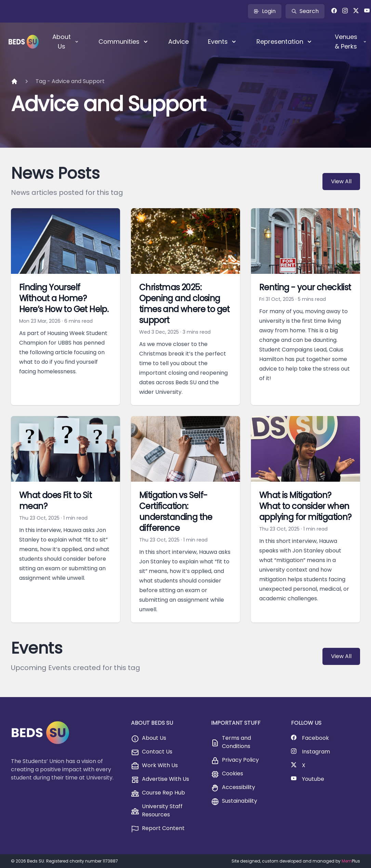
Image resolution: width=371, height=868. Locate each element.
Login (265, 11)
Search (305, 11)
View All (341, 181)
